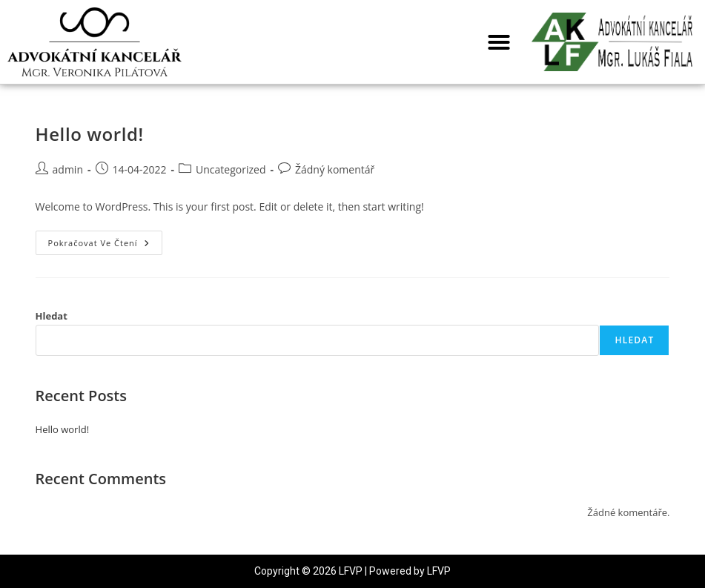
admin (68, 169)
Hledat (52, 316)
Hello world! (90, 134)
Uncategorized (231, 169)
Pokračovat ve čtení (105, 240)
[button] (499, 42)
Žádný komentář (335, 169)
